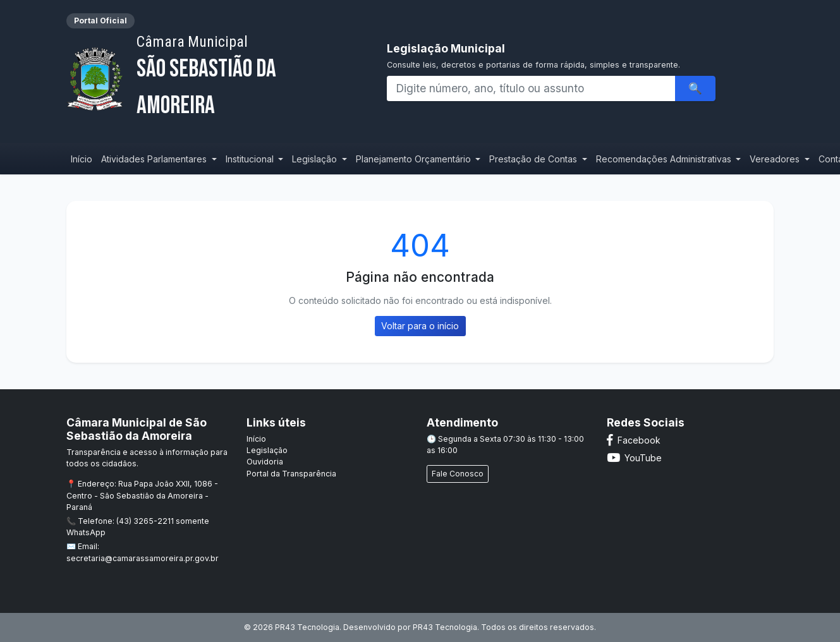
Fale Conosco (458, 474)
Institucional (251, 159)
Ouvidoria (265, 462)
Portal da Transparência (291, 474)
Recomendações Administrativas (665, 159)
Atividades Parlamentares (155, 159)
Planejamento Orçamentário (415, 159)
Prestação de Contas (534, 159)
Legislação (316, 159)
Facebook (634, 440)
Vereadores (776, 159)
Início (82, 159)
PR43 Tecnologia (445, 627)
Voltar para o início (420, 326)
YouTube (634, 458)
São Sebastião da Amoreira (245, 77)
